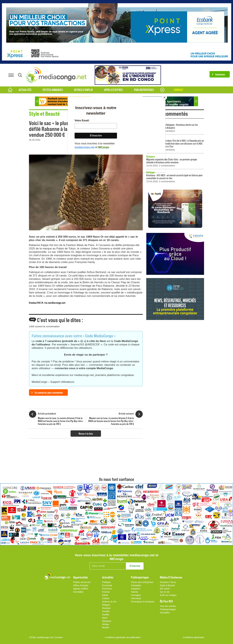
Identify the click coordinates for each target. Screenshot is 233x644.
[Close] (165, 97)
